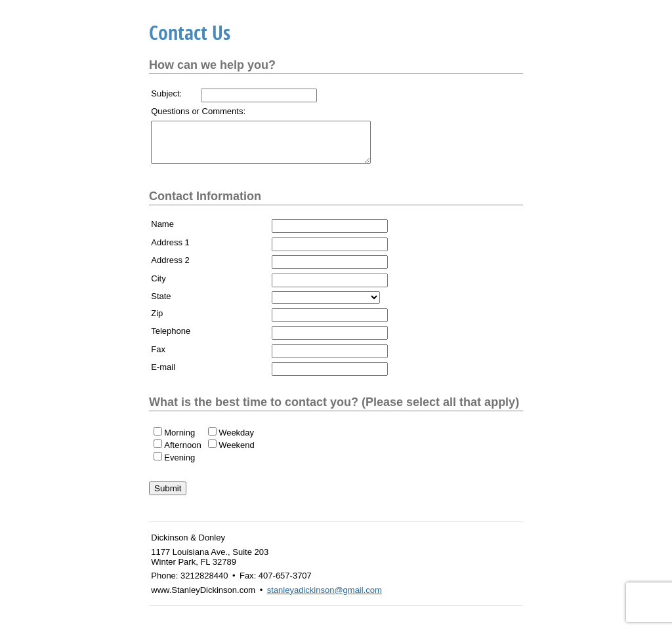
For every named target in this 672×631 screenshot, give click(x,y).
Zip (157, 321)
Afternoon (182, 453)
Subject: (166, 93)
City (158, 286)
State (161, 304)
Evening (179, 465)
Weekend (237, 453)
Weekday (236, 440)
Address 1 (170, 250)
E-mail (163, 375)
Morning (179, 440)
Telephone (171, 339)
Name (162, 232)
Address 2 (170, 268)
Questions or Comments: (198, 111)
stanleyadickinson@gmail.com (325, 598)
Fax (158, 357)
